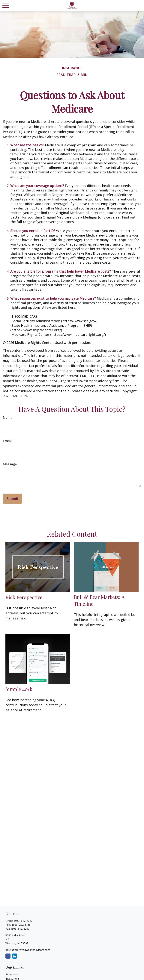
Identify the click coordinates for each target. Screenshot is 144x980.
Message (10, 464)
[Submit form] (12, 499)
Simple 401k (19, 689)
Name (8, 417)
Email (7, 441)
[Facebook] (8, 956)
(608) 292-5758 (21, 925)
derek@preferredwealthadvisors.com (28, 950)
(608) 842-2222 (23, 921)
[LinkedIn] (15, 956)
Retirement (12, 974)
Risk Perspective (24, 597)
